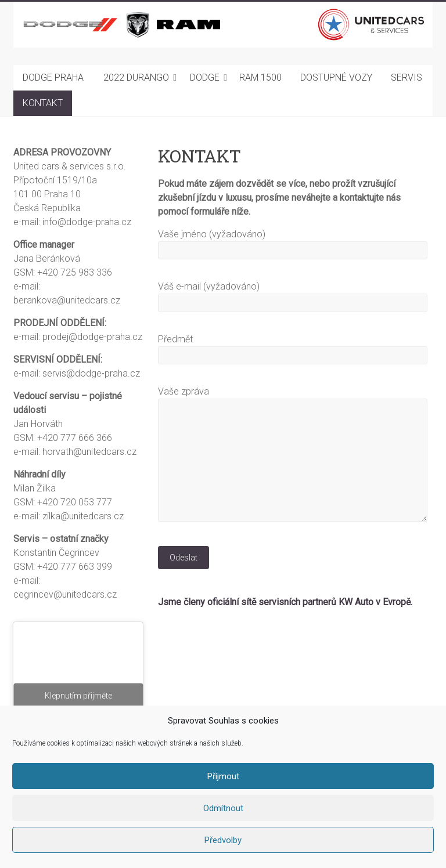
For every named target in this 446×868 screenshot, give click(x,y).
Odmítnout (223, 808)
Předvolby (223, 840)
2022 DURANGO (136, 77)
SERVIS (407, 77)
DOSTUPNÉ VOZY (336, 77)
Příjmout (223, 776)
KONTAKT (43, 103)
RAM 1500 (260, 77)
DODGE (205, 77)
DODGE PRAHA (53, 77)
